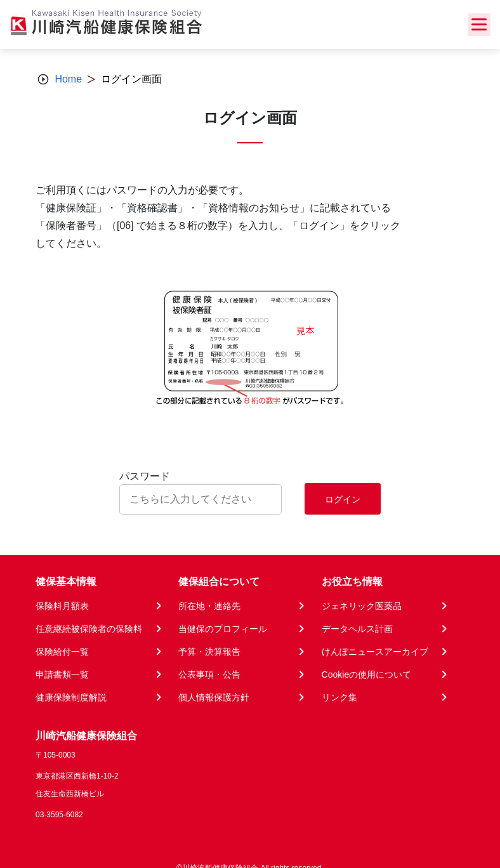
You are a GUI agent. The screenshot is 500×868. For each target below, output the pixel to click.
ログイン (343, 499)
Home (68, 79)
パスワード (145, 476)
